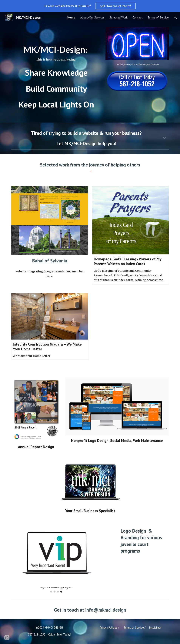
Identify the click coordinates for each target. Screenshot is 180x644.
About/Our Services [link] (92, 17)
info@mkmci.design (106, 610)
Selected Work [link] (118, 17)
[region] (90, 6)
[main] (56, 73)
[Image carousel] (56, 559)
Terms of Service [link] (158, 17)
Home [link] (71, 17)
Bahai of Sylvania (50, 261)
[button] (175, 17)
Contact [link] (138, 17)
